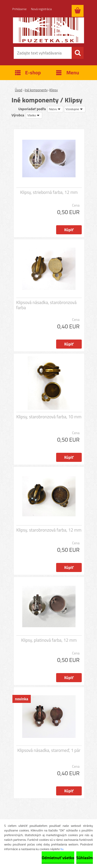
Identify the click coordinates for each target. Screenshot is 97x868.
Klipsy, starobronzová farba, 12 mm (49, 530)
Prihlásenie (20, 9)
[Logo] (48, 30)
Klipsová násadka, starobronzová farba (46, 305)
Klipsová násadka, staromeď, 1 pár (49, 750)
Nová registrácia (42, 9)
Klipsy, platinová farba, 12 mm (49, 640)
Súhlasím (85, 858)
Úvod (19, 90)
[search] (78, 53)
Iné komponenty (36, 90)
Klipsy (54, 90)
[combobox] (55, 109)
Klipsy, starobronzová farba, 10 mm (49, 417)
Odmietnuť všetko (58, 858)
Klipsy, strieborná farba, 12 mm (49, 192)
